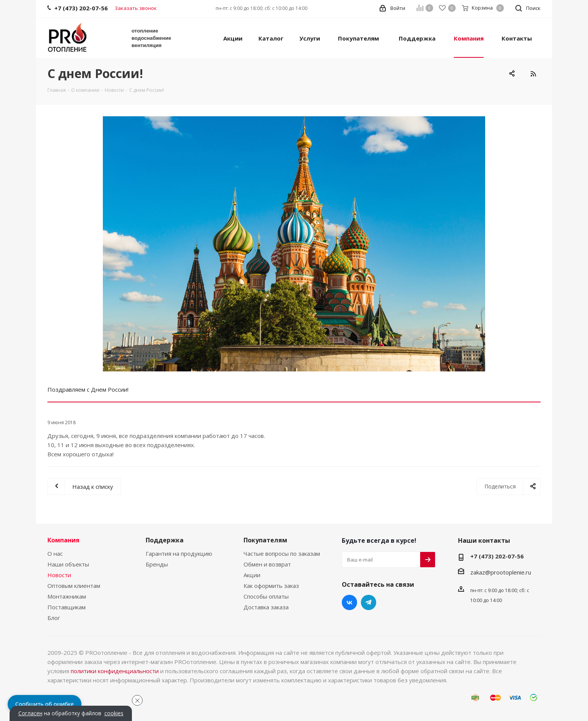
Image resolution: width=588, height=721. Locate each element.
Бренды (157, 564)
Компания (63, 540)
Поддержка (165, 540)
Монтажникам (67, 596)
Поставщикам (67, 607)
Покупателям (265, 540)
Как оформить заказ (271, 586)
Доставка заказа (266, 607)
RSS (533, 74)
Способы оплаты (266, 596)
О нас (55, 553)
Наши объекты (68, 564)
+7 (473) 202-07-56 (497, 556)
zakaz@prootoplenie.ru (501, 572)
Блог (54, 618)
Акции (252, 575)
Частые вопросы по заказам (282, 553)
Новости (59, 575)
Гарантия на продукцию (179, 553)
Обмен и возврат (267, 564)
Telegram (369, 602)
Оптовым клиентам (74, 586)
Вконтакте (349, 602)
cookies (114, 713)
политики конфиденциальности (115, 671)
